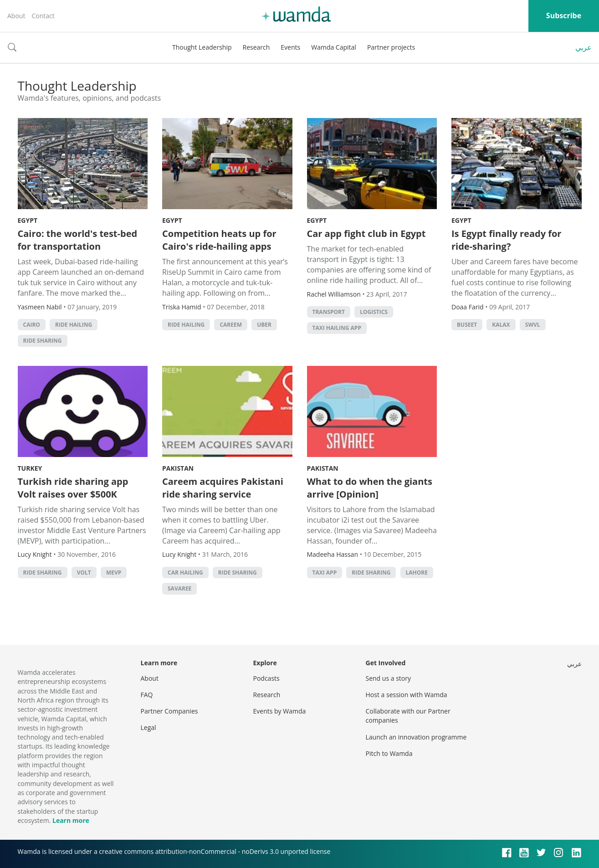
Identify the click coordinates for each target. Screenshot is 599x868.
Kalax (501, 325)
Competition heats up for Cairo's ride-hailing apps (219, 240)
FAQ (147, 695)
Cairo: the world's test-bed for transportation (78, 240)
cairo (32, 325)
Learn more (71, 820)
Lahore (417, 573)
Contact (43, 16)
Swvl (533, 325)
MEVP (114, 573)
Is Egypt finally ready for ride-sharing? (506, 240)
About (16, 16)
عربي (584, 47)
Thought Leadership (202, 47)
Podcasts (266, 678)
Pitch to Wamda (389, 753)
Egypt (28, 220)
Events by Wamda (280, 711)
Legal (148, 727)
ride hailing (74, 325)
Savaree (179, 588)
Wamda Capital (334, 47)
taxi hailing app (337, 328)
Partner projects (391, 47)
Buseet (467, 325)
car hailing (185, 573)
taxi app (325, 573)
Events (290, 47)
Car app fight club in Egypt (366, 234)
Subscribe (564, 15)
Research (256, 47)
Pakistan (178, 468)
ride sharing (43, 341)
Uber (264, 325)
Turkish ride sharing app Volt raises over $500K (73, 488)
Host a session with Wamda (407, 695)
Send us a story (388, 678)
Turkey (30, 468)
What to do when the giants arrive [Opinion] (370, 488)
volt (84, 573)
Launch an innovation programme (416, 737)
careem (231, 325)
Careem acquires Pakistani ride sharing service (223, 488)
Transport (329, 312)
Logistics (374, 312)
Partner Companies (169, 711)
